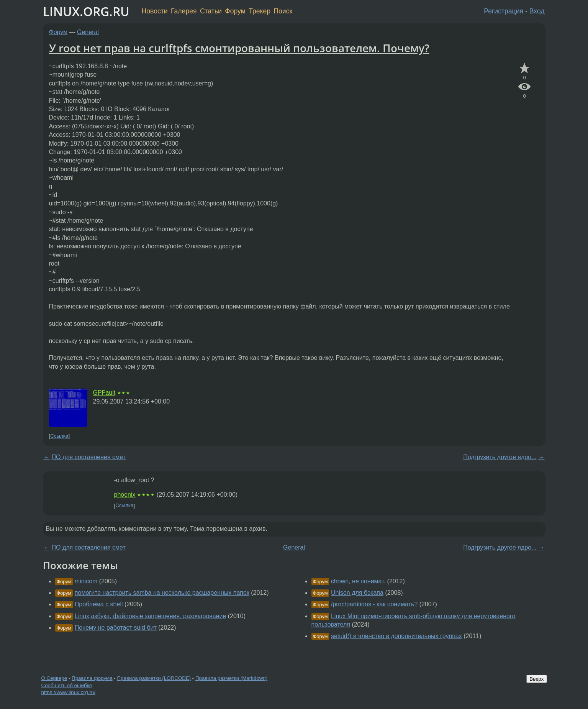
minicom (86, 581)
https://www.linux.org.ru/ (68, 692)
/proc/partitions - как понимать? (374, 604)
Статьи (211, 11)
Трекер (260, 11)
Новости (155, 11)
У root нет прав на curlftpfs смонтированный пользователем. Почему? (239, 48)
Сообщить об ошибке (67, 685)
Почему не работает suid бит (116, 628)
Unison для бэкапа (357, 593)
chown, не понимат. (358, 581)
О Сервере (54, 678)
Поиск (283, 11)
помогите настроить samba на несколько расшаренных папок (162, 593)
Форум (235, 11)
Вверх (536, 679)
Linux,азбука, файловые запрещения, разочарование (150, 616)
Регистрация (504, 11)
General (88, 32)
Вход (537, 11)
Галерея (184, 11)
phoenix (125, 495)
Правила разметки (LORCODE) (154, 678)
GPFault (104, 393)
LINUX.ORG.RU (86, 11)
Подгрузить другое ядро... (500, 457)
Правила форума (92, 678)
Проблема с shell (99, 604)
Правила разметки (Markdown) (231, 678)
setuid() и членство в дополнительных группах (396, 636)
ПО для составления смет (89, 457)
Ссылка (59, 436)
